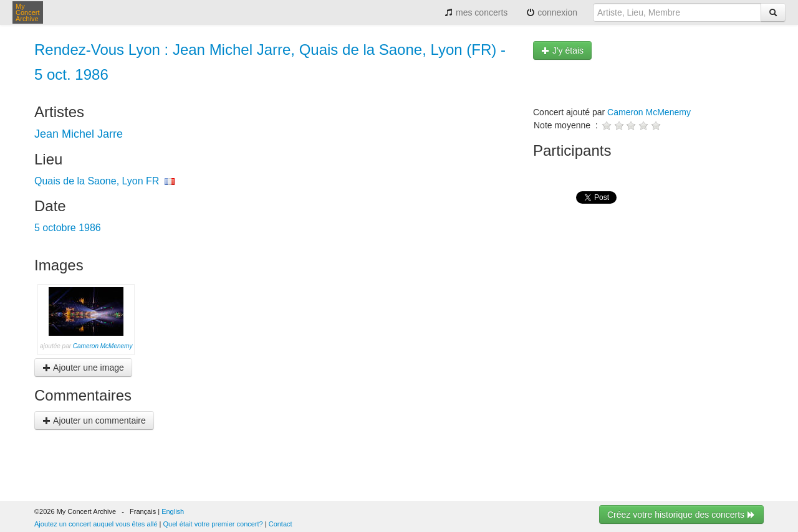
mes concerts (476, 12)
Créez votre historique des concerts (681, 515)
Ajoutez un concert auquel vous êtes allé (96, 524)
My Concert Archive (28, 12)
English (173, 511)
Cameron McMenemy (103, 346)
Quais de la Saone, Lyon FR (97, 181)
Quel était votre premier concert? (213, 524)
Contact (281, 524)
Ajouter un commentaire (94, 420)
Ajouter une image (83, 368)
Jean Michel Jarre (79, 134)
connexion (552, 12)
